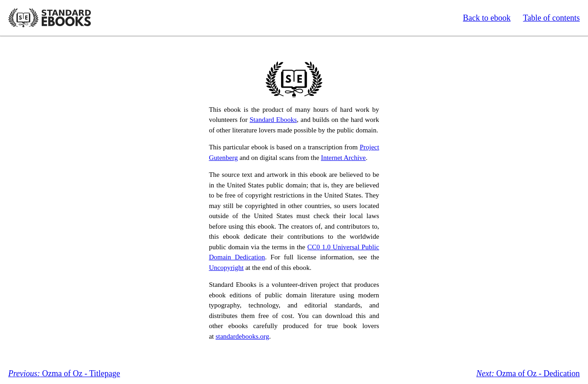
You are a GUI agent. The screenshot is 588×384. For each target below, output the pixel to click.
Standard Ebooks (50, 18)
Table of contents (551, 18)
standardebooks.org (242, 336)
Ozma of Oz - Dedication (528, 373)
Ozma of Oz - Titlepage (64, 373)
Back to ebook (487, 18)
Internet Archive (344, 158)
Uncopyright (226, 268)
